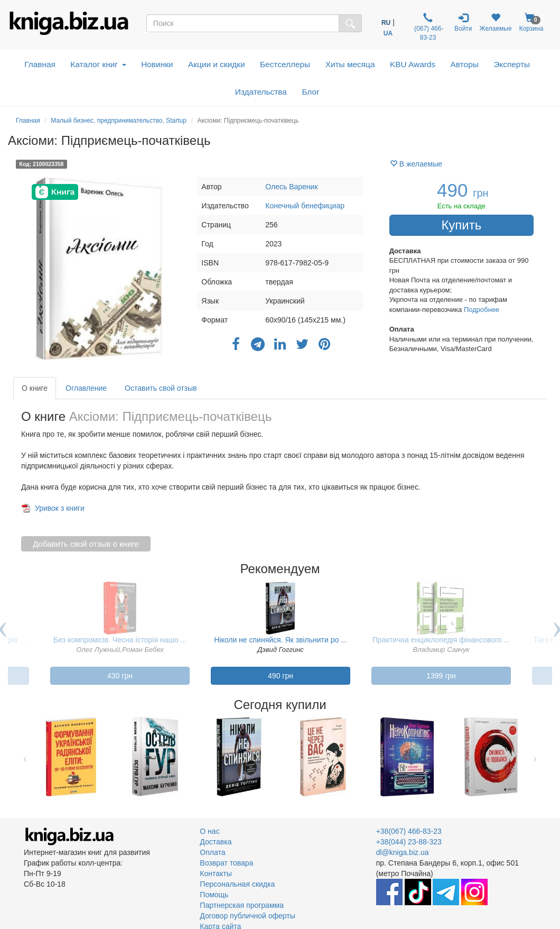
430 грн (120, 676)
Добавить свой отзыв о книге (86, 544)
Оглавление (86, 388)
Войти (463, 22)
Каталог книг (98, 64)
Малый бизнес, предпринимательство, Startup (119, 121)
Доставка (216, 842)
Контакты (216, 873)
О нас (209, 831)
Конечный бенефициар (305, 206)
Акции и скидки (217, 64)
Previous (25, 757)
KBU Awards (413, 64)
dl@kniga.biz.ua (403, 852)
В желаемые (416, 164)
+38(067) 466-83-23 (409, 831)
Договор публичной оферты (247, 916)
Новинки (157, 64)
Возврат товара (226, 863)
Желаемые (496, 22)
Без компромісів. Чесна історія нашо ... (120, 640)
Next (535, 757)
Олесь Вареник (291, 187)
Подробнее (482, 310)
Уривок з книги (60, 508)
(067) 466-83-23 (428, 27)
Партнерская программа (242, 905)
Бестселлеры (285, 64)
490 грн (281, 676)
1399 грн (441, 676)
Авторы (465, 64)
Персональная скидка (237, 884)
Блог (310, 92)
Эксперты (512, 64)
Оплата (212, 852)
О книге (35, 388)
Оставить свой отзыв (161, 388)
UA (388, 33)
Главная (40, 64)
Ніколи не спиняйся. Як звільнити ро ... (281, 640)
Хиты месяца (350, 64)
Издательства (261, 92)
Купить (461, 225)
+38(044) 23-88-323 (409, 842)
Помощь (214, 895)
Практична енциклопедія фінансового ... (441, 640)
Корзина (531, 22)
